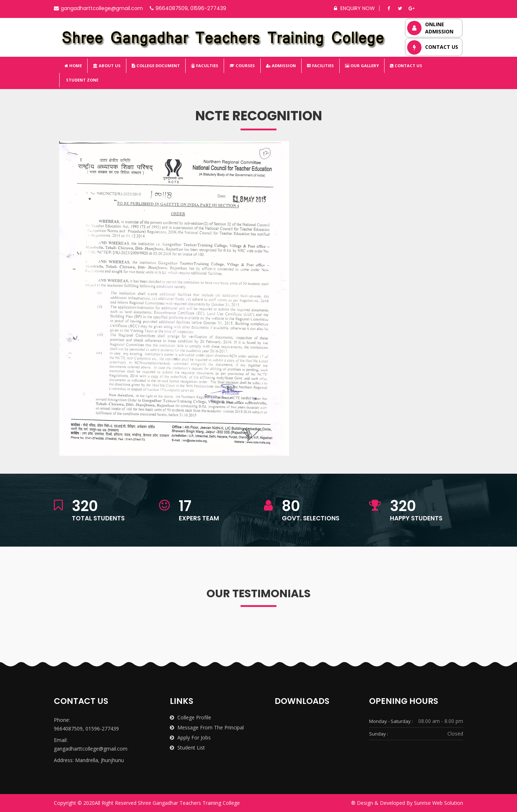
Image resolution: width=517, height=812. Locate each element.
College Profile (190, 717)
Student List (187, 748)
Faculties (205, 66)
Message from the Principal (207, 727)
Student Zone (82, 80)
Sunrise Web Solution (439, 803)
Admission (281, 66)
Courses (242, 66)
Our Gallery (362, 66)
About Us (107, 66)
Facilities (320, 66)
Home (73, 66)
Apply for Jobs (190, 737)
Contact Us (406, 66)
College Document (156, 66)
